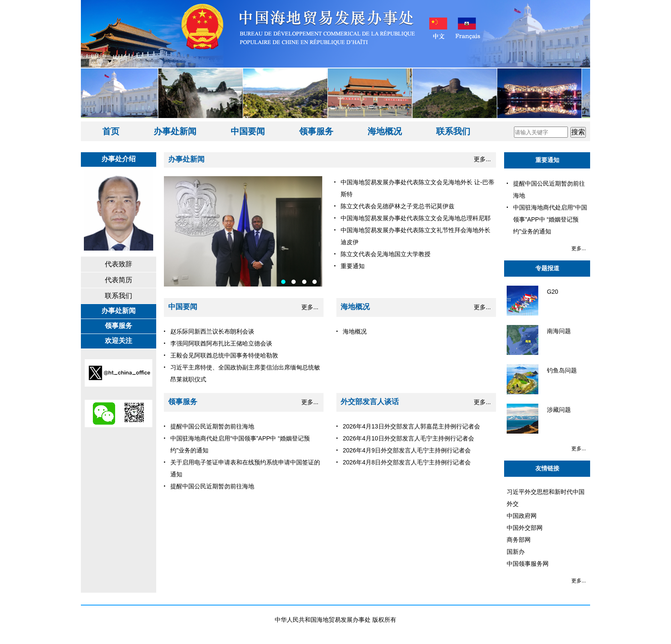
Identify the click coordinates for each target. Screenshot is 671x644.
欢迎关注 (119, 341)
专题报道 (547, 268)
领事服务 (316, 131)
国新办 (516, 552)
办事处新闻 (175, 131)
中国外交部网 (525, 528)
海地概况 (385, 131)
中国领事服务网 (528, 564)
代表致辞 (119, 264)
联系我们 (453, 131)
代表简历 (119, 280)
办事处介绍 (119, 159)
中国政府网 (522, 516)
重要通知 (547, 160)
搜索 (578, 132)
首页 (111, 131)
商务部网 (519, 540)
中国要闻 (248, 131)
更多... (482, 159)
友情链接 (547, 468)
